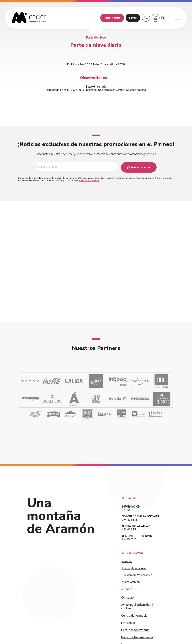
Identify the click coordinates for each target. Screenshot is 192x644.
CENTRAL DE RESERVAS (137, 536)
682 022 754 (130, 529)
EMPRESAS (128, 623)
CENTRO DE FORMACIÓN (135, 616)
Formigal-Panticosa (134, 568)
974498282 (129, 539)
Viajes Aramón (131, 582)
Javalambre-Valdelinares (137, 575)
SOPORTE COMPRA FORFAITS (140, 516)
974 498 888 (130, 520)
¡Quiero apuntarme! (139, 167)
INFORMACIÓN (131, 507)
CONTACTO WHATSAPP (137, 526)
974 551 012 (130, 510)
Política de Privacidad (89, 180)
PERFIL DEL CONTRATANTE (135, 630)
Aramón (127, 561)
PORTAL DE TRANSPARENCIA (137, 637)
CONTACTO (127, 597)
